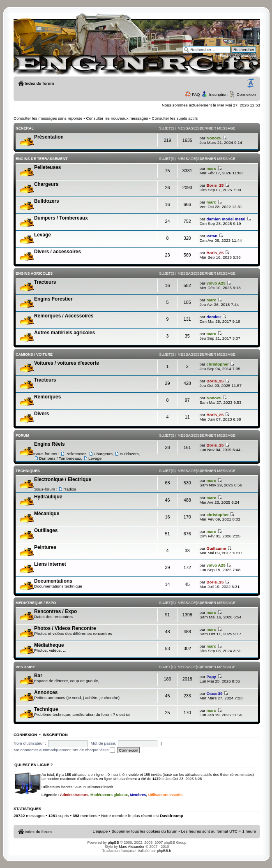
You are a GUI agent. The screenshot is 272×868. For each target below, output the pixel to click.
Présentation (49, 137)
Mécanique (47, 514)
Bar (38, 676)
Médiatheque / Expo (36, 603)
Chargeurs (46, 184)
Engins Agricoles (34, 273)
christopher (217, 364)
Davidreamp (172, 816)
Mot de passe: (104, 743)
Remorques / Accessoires (64, 316)
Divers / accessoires (58, 252)
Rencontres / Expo (55, 611)
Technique (46, 709)
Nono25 (214, 138)
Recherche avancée (238, 55)
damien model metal (226, 219)
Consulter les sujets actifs (175, 118)
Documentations (53, 581)
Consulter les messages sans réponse (48, 118)
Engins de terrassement (42, 159)
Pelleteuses (47, 167)
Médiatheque (49, 645)
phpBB (114, 843)
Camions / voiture (34, 354)
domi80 (213, 317)
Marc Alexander (132, 847)
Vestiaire (25, 667)
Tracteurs (45, 282)
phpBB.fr (164, 851)
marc (211, 168)
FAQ (196, 94)
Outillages (46, 530)
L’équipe (100, 831)
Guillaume (216, 548)
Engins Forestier (53, 299)
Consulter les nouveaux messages (117, 118)
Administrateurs (74, 795)
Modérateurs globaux (109, 795)
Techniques (28, 471)
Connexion (246, 94)
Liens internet (50, 564)
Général (25, 128)
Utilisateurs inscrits (166, 795)
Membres (138, 795)
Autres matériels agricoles (65, 333)
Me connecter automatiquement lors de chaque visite (64, 750)
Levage (43, 235)
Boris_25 (215, 185)
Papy (211, 677)
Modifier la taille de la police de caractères (251, 83)
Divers (41, 414)
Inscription (218, 94)
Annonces (46, 692)
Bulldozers (47, 201)
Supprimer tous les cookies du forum (144, 831)
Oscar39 (214, 693)
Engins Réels (49, 444)
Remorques (47, 397)
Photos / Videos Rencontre (65, 628)
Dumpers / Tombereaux (61, 218)
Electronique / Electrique (63, 479)
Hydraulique (48, 497)
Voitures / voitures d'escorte (67, 363)
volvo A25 (216, 283)
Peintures (45, 547)
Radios (70, 489)
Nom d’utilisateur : (30, 743)
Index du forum (39, 83)
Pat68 (212, 236)
